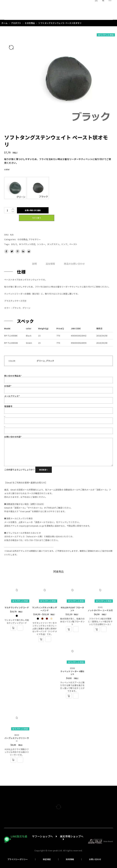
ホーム (5, 23)
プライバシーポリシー (18, 859)
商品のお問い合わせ (74, 264)
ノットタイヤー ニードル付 (100, 610)
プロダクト (16, 23)
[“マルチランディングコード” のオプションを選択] (13, 628)
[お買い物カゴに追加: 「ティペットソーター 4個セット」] (69, 696)
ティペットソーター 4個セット (72, 673)
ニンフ (64, 244)
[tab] (34, 264)
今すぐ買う (37, 218)
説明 (34, 264)
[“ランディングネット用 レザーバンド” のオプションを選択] (41, 639)
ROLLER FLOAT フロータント (72, 609)
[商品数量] (7, 210)
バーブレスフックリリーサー (17, 739)
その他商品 (30, 23)
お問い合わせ (95, 859)
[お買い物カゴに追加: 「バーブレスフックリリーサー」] (13, 760)
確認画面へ (44, 470)
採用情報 (70, 859)
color (7, 169)
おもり (14, 244)
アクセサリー (35, 239)
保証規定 (47, 859)
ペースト (73, 244)
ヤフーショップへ (43, 836)
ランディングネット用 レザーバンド (45, 609)
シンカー (41, 244)
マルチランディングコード (17, 607)
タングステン (53, 244)
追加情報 (50, 264)
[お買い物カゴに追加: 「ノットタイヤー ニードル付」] (97, 629)
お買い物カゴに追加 (33, 210)
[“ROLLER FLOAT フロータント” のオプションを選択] (69, 629)
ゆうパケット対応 (27, 244)
